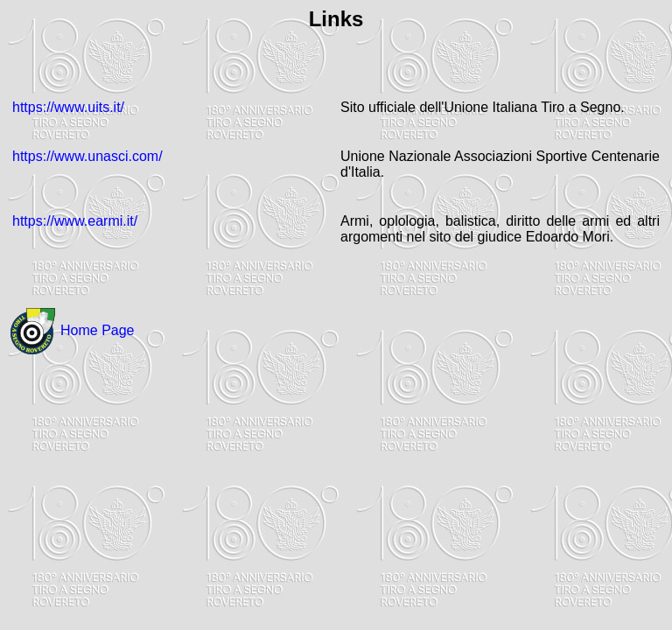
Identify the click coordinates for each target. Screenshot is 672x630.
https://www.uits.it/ (68, 107)
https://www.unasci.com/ (87, 156)
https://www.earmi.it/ (75, 221)
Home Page (98, 330)
